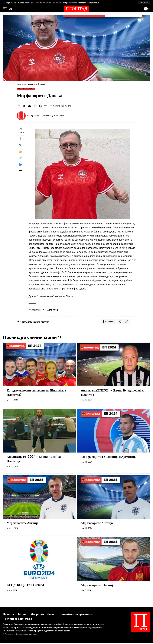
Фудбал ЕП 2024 (26, 89)
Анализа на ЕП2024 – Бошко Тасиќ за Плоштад (34, 459)
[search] (139, 9)
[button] (35, 106)
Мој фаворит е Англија (22, 524)
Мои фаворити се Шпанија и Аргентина (109, 457)
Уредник (36, 116)
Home (19, 84)
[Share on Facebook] (19, 106)
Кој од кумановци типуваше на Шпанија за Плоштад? (36, 393)
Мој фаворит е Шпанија (98, 586)
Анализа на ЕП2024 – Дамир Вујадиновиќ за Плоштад (113, 393)
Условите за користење (93, 3)
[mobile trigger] (6, 9)
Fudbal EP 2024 (50, 310)
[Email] (30, 106)
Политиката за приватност (65, 3)
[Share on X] (24, 106)
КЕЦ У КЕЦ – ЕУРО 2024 (25, 586)
